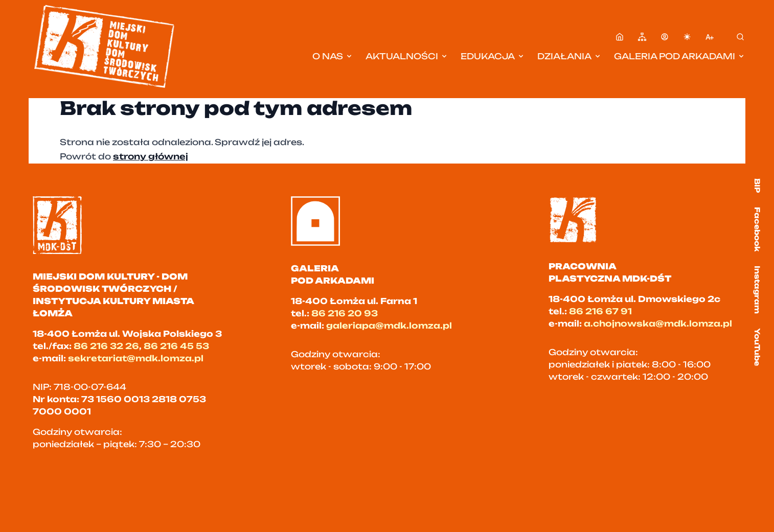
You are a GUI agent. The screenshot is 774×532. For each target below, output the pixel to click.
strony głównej (151, 156)
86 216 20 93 (345, 313)
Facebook (757, 229)
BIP (757, 186)
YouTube (757, 347)
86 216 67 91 (600, 311)
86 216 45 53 (176, 346)
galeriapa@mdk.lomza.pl (389, 326)
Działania (570, 56)
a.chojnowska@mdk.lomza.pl (658, 323)
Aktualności (407, 56)
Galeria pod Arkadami (680, 56)
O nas (333, 56)
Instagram (757, 290)
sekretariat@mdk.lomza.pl (136, 358)
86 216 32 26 (106, 346)
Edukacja (493, 56)
